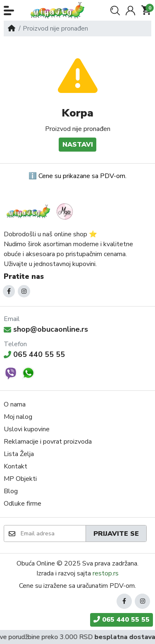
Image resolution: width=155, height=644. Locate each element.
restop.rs (106, 573)
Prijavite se (116, 534)
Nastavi (78, 145)
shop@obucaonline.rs (46, 329)
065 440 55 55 (34, 354)
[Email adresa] (53, 533)
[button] (9, 11)
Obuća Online (36, 563)
